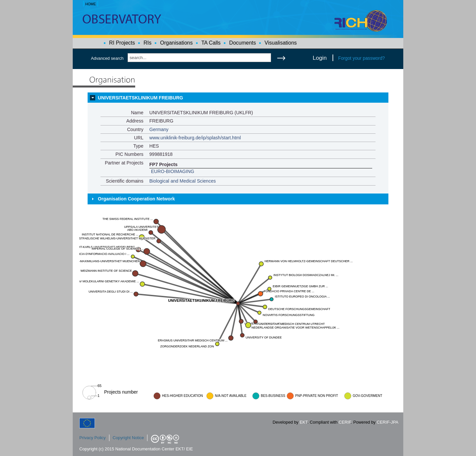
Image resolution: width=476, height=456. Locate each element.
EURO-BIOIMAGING (173, 171)
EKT (304, 422)
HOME (91, 4)
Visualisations (281, 43)
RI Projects (122, 43)
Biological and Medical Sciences (183, 181)
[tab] (238, 98)
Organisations (176, 43)
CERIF (345, 422)
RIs (147, 43)
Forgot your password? (361, 58)
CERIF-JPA (388, 422)
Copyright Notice (128, 438)
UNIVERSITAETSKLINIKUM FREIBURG (140, 98)
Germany (159, 129)
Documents (242, 43)
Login (320, 58)
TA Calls (211, 43)
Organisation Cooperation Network (136, 199)
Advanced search (107, 58)
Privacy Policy (93, 438)
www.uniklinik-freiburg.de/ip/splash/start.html (195, 138)
